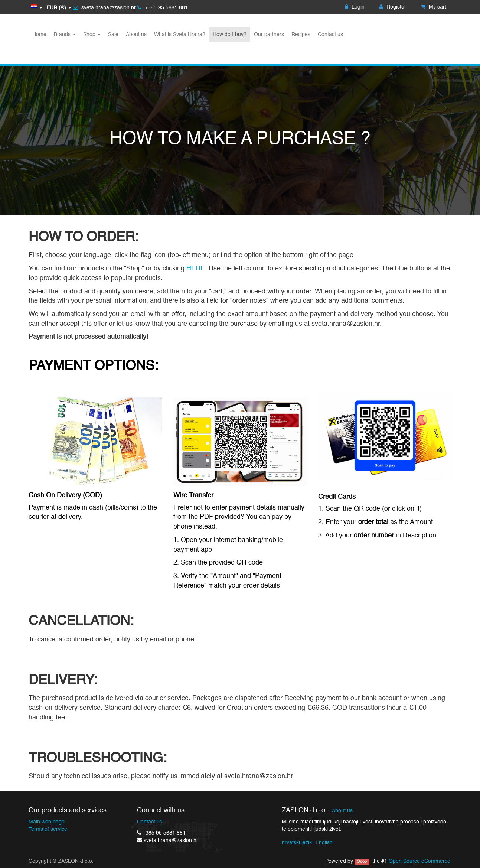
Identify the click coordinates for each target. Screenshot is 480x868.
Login (355, 7)
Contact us (150, 822)
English (324, 843)
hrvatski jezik (297, 843)
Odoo (362, 862)
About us (342, 811)
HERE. (197, 269)
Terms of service (48, 829)
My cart (433, 7)
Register (393, 7)
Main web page (47, 822)
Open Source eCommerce (419, 861)
